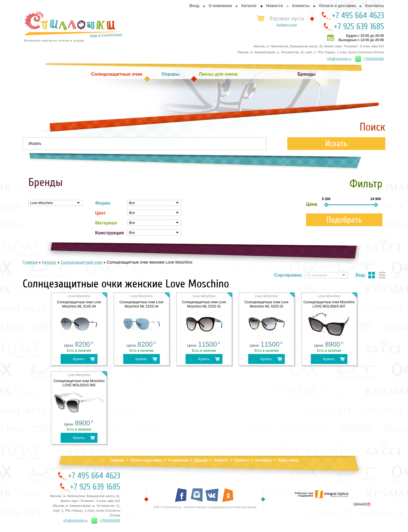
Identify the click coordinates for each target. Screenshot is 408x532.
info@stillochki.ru (339, 59)
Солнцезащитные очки (116, 74)
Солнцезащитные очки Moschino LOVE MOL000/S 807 (329, 304)
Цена (312, 204)
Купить (79, 359)
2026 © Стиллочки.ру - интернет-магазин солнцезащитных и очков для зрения (205, 507)
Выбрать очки (287, 25)
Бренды (307, 74)
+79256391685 (370, 59)
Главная (117, 460)
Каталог (249, 6)
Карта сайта (288, 460)
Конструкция (110, 233)
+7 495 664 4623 (358, 16)
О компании (220, 6)
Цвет (101, 213)
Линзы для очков (218, 74)
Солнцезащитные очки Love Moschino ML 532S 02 (266, 304)
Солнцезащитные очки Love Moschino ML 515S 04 (142, 304)
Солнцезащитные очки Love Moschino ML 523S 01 (204, 304)
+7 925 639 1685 (359, 27)
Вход (194, 6)
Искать (336, 144)
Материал (106, 223)
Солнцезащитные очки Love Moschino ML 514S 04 (79, 304)
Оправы (171, 74)
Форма (103, 203)
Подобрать (344, 220)
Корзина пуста (287, 18)
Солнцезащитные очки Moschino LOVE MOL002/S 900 (79, 383)
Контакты (375, 6)
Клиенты (301, 6)
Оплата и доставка (337, 6)
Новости (274, 6)
